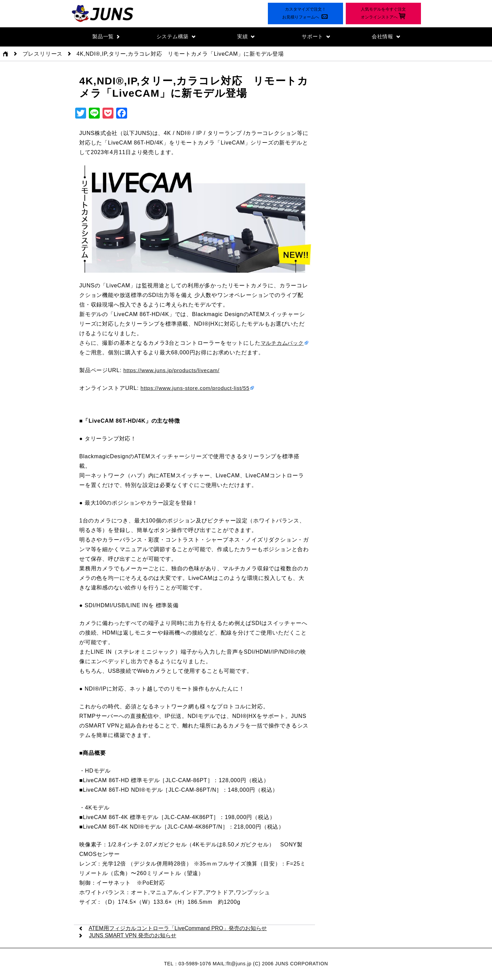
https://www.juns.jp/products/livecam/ (173, 371)
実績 (246, 37)
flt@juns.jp (239, 964)
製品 (106, 37)
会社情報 (386, 37)
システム (176, 37)
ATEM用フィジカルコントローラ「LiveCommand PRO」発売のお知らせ (178, 929)
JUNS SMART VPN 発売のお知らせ (132, 936)
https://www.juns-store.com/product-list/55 (197, 388)
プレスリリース (43, 54)
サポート (316, 37)
